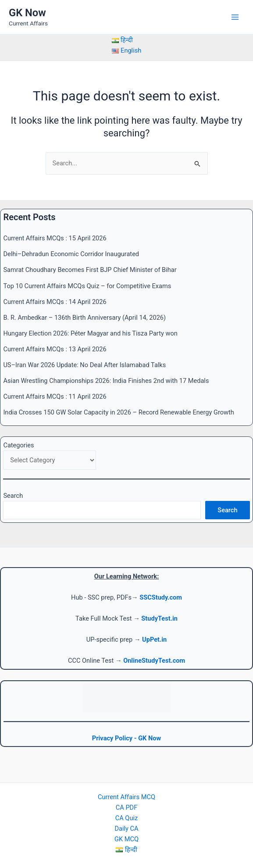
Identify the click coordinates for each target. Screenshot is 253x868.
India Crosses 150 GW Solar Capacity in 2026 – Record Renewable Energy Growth (118, 412)
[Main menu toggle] (235, 17)
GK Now (27, 13)
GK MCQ (126, 839)
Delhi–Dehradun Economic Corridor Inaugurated (71, 254)
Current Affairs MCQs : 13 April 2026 (55, 349)
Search (13, 496)
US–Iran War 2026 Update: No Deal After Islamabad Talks (84, 365)
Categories (18, 445)
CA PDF (126, 807)
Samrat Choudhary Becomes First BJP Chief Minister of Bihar (90, 270)
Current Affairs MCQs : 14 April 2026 (55, 302)
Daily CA (126, 829)
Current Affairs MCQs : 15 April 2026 (55, 238)
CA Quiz (126, 818)
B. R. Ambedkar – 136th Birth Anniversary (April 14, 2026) (84, 318)
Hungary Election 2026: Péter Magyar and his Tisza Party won (90, 333)
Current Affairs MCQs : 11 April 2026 (55, 396)
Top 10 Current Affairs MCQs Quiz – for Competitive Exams (87, 286)
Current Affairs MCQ (126, 797)
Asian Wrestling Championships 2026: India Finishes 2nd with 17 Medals (106, 381)
